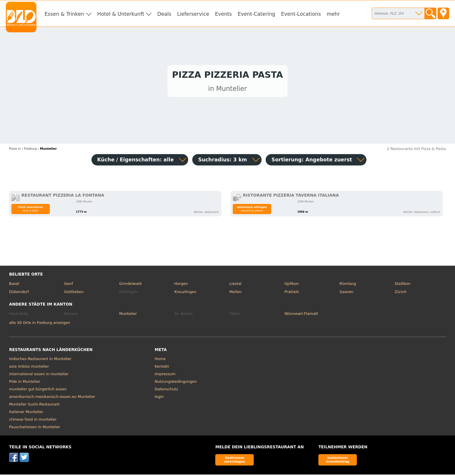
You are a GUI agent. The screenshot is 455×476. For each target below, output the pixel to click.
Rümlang (348, 285)
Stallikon (403, 285)
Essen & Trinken (64, 14)
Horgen (181, 285)
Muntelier (128, 315)
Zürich (401, 293)
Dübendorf (19, 293)
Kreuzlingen (185, 293)
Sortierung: (312, 161)
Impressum (165, 376)
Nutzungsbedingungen (176, 383)
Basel (14, 285)
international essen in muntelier (39, 376)
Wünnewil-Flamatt (301, 315)
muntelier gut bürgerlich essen (38, 391)
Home (160, 360)
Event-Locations (301, 14)
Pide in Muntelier (25, 383)
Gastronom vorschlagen (235, 461)
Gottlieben (74, 293)
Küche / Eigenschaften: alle (136, 161)
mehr (333, 14)
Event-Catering (256, 14)
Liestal (235, 285)
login (159, 398)
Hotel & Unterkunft (121, 14)
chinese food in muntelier (33, 421)
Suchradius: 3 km (223, 161)
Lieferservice (193, 14)
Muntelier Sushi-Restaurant (34, 406)
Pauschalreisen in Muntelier (35, 429)
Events (223, 14)
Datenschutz (166, 391)
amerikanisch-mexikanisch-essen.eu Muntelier (52, 398)
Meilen (235, 293)
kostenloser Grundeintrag (338, 461)
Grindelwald (130, 285)
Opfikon (292, 285)
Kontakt (162, 368)
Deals (164, 14)
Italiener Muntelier (26, 414)
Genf (68, 285)
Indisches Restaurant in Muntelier (40, 360)
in (15, 150)
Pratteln (292, 293)
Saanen (347, 293)
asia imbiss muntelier (29, 368)
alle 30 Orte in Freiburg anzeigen (40, 324)
